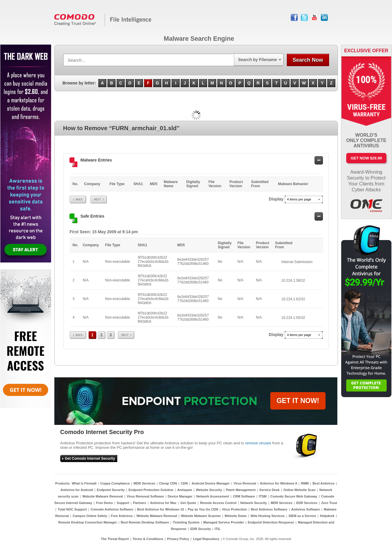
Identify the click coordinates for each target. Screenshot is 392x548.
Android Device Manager (211, 483)
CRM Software (244, 496)
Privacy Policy (178, 539)
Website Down (236, 516)
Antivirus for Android (77, 490)
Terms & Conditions (148, 539)
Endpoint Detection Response (271, 522)
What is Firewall (84, 483)
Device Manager (180, 496)
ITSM (263, 496)
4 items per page (299, 199)
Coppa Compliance (115, 483)
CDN (184, 483)
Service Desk (270, 490)
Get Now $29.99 (366, 158)
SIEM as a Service (302, 516)
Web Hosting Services (267, 516)
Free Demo (104, 503)
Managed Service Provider (224, 522)
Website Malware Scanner (201, 516)
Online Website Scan (299, 490)
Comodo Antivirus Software (112, 509)
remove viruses (258, 443)
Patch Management (241, 490)
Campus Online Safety (90, 516)
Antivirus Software (306, 509)
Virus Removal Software (145, 496)
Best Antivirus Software (269, 509)
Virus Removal (245, 483)
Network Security (254, 503)
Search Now (308, 60)
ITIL (218, 529)
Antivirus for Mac (163, 503)
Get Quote (188, 503)
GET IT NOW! (298, 401)
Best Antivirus (323, 483)
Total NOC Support (72, 509)
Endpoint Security (111, 490)
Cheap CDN (168, 483)
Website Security (209, 490)
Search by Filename (258, 60)
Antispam (185, 490)
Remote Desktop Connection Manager (88, 522)
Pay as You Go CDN (203, 509)
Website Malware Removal (103, 496)
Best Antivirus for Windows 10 (160, 509)
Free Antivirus (122, 516)
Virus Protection (234, 509)
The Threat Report (115, 539)
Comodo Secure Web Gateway (294, 496)
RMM (305, 483)
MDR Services (144, 483)
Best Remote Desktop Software (145, 522)
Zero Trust (329, 503)
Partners (140, 503)
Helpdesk (327, 516)
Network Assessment (213, 496)
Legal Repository (206, 539)
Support (123, 503)
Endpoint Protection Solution (151, 490)
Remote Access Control (218, 503)
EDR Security (201, 529)
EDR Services (307, 503)
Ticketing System (186, 522)
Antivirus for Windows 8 (279, 483)
